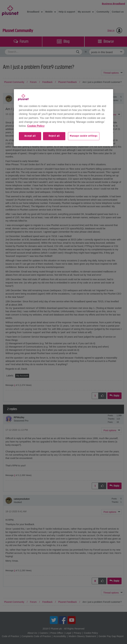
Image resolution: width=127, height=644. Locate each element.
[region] (63, 118)
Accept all (30, 136)
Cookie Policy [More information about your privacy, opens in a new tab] (36, 126)
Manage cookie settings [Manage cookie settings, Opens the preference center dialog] (84, 136)
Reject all (54, 136)
